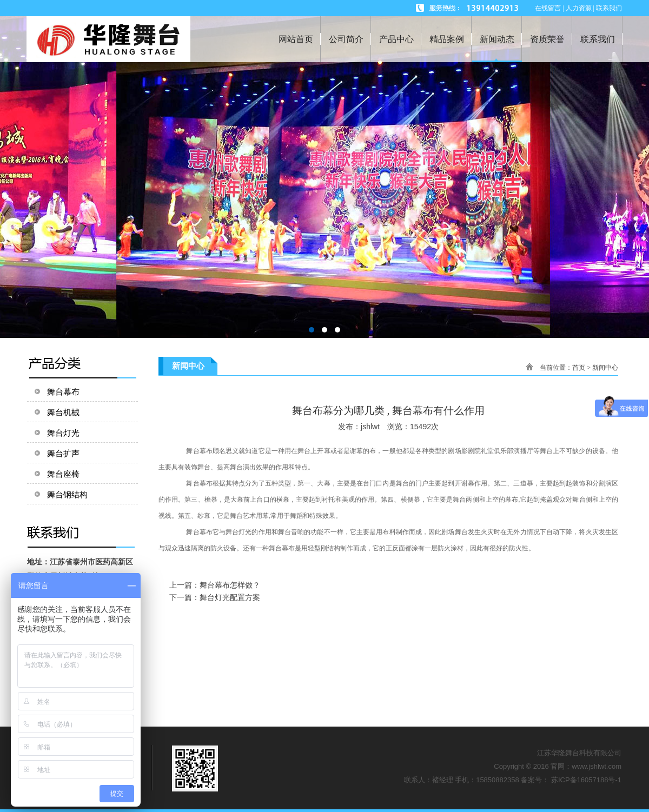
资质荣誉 (547, 39)
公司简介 (346, 39)
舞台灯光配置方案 (230, 597)
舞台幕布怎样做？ (230, 585)
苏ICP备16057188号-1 (586, 780)
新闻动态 (497, 39)
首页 (579, 368)
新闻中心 (605, 368)
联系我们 (598, 39)
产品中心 (396, 39)
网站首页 (296, 39)
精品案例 (447, 39)
